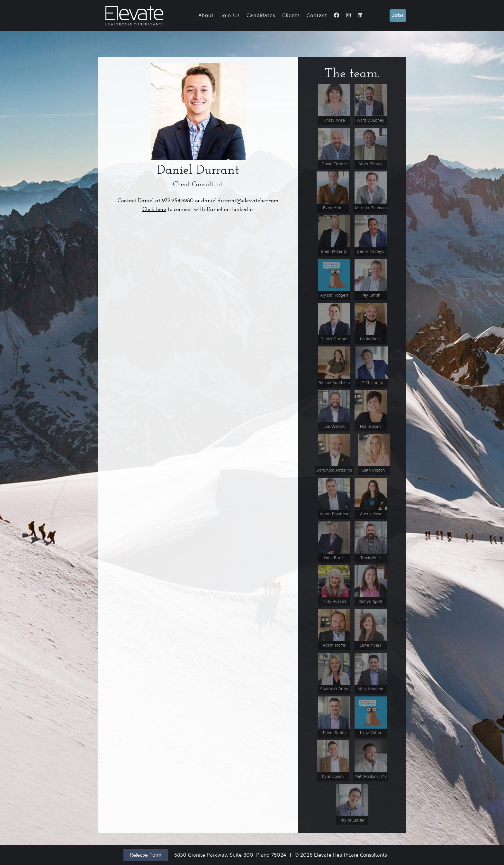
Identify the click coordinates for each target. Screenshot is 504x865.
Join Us (230, 15)
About (206, 15)
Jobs (398, 15)
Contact (317, 15)
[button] (198, 112)
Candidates (261, 15)
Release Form (146, 855)
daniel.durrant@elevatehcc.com (240, 201)
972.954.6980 (178, 201)
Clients (291, 15)
